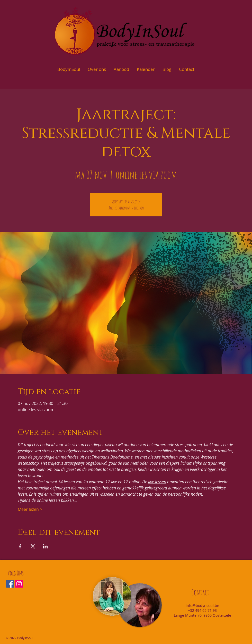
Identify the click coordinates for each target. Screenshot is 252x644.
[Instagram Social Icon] (19, 584)
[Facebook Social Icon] (10, 584)
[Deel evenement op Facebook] (20, 546)
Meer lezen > (30, 509)
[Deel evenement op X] (33, 546)
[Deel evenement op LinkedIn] (45, 546)
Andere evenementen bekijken (126, 208)
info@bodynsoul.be (202, 605)
